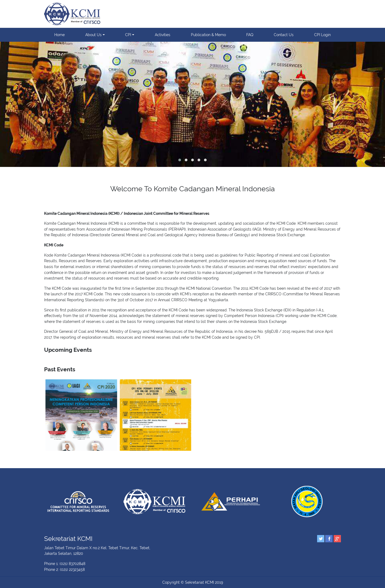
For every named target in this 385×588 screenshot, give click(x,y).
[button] (180, 160)
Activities (163, 35)
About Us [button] (93, 35)
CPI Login (322, 35)
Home (59, 35)
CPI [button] (128, 35)
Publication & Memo (208, 35)
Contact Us (284, 35)
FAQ (250, 35)
